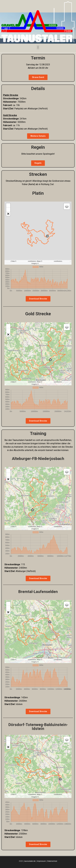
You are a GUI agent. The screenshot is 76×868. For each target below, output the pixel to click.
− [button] (8, 210)
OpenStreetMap (22, 261)
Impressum (42, 861)
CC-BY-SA (66, 261)
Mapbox (42, 263)
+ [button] (8, 205)
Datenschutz (52, 861)
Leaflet (8, 261)
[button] (38, 47)
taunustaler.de (30, 861)
